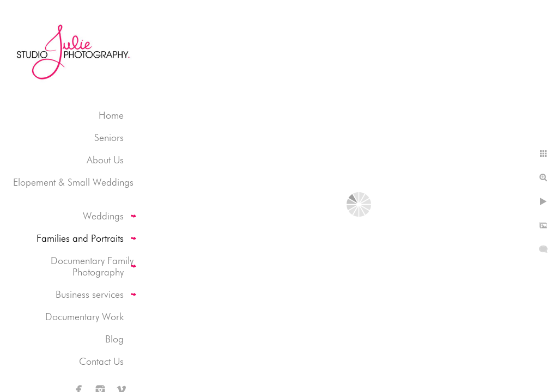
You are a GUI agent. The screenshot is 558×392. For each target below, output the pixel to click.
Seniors (109, 137)
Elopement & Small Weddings (73, 182)
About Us (105, 160)
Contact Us (101, 361)
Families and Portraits (80, 238)
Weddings (103, 216)
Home (111, 115)
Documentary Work (84, 317)
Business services (90, 294)
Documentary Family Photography (92, 266)
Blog (114, 339)
